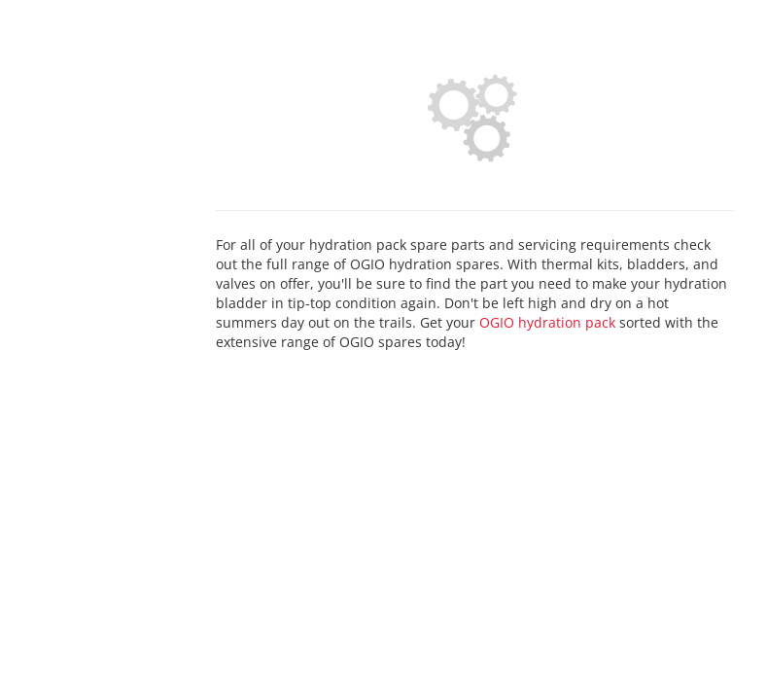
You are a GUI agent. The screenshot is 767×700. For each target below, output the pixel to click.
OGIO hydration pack (547, 322)
